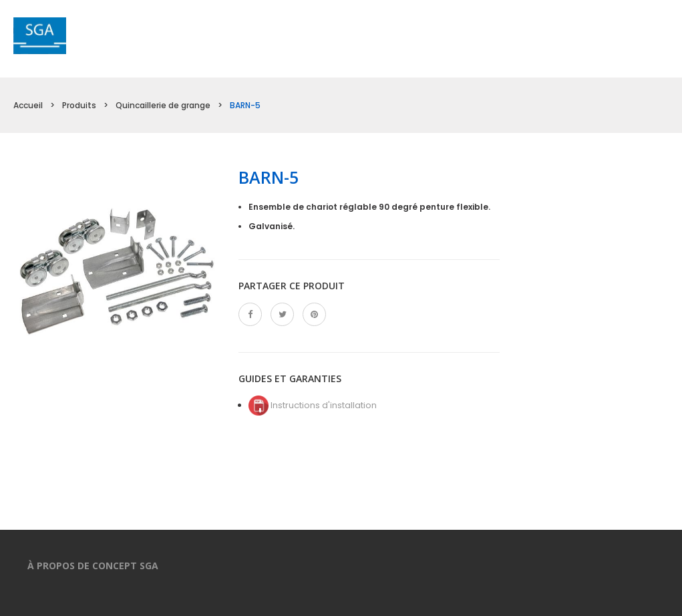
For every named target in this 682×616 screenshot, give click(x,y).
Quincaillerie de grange (163, 105)
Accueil (28, 105)
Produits (79, 105)
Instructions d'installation (313, 405)
